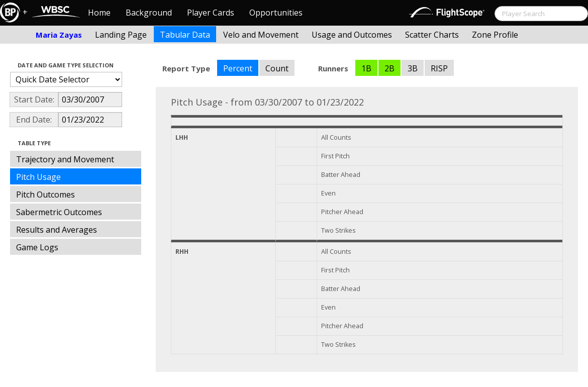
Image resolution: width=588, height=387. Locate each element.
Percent (238, 68)
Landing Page (121, 35)
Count (277, 68)
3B (413, 68)
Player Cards (211, 13)
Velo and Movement (261, 35)
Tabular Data (185, 35)
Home (99, 13)
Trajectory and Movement (65, 159)
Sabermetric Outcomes (59, 212)
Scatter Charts (432, 35)
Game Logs (37, 247)
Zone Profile (495, 35)
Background (149, 13)
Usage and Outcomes (352, 35)
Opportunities (276, 13)
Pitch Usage (38, 177)
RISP (439, 68)
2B (389, 68)
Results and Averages (57, 230)
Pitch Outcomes (45, 195)
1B (366, 68)
